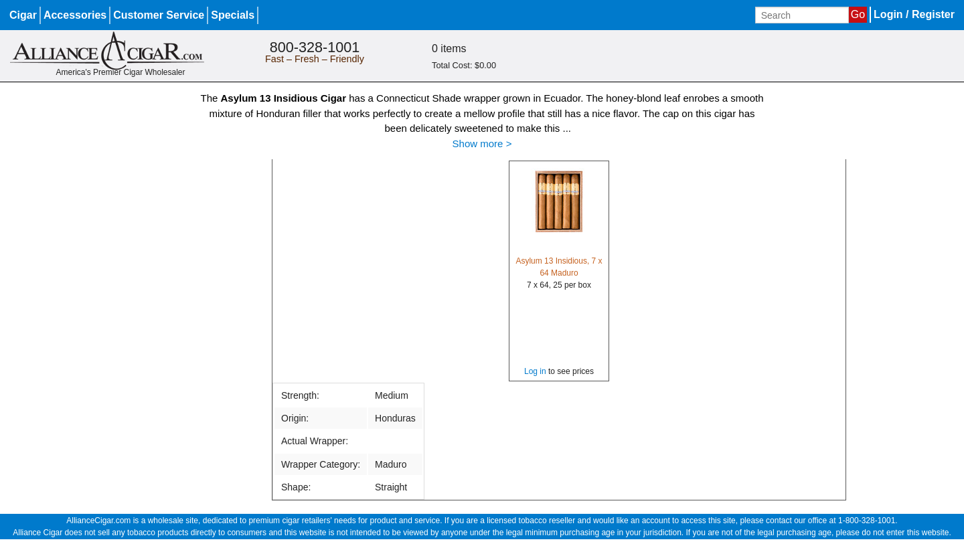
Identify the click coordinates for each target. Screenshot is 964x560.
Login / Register (914, 14)
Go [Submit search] (858, 14)
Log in (535, 371)
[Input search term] (802, 15)
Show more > (482, 144)
